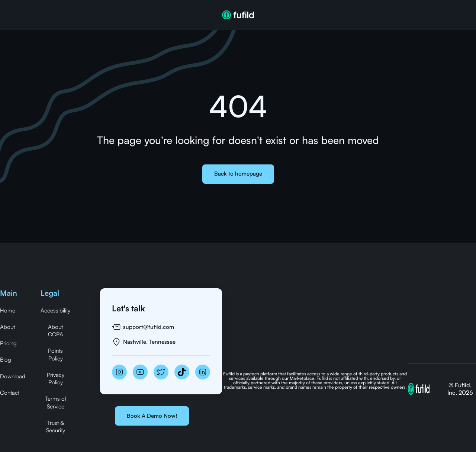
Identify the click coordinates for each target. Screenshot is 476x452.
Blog (6, 360)
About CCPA (56, 331)
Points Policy (55, 354)
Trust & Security (56, 427)
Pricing (8, 343)
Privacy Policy (56, 379)
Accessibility (55, 310)
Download (13, 376)
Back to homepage (238, 174)
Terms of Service (56, 402)
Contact (10, 393)
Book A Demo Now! (152, 416)
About (7, 327)
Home (8, 310)
